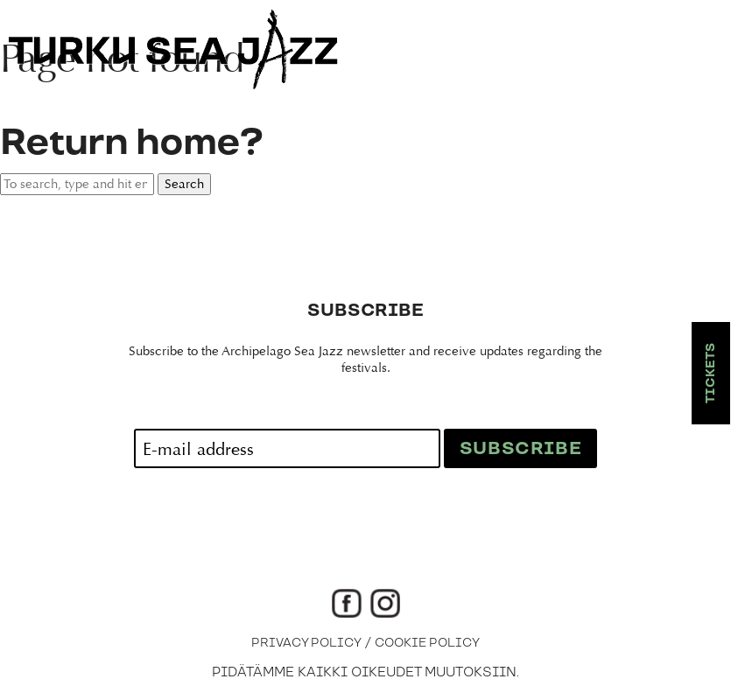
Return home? (131, 143)
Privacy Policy (306, 643)
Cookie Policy (427, 643)
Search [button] (184, 184)
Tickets (711, 373)
